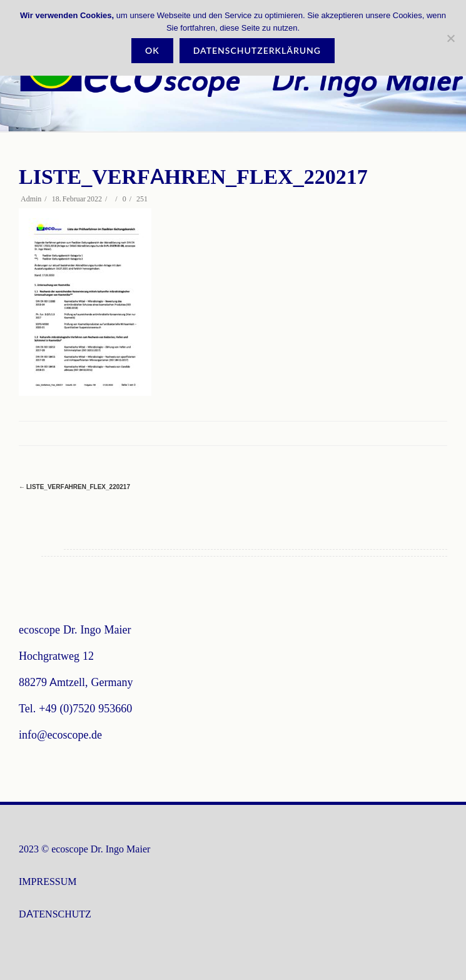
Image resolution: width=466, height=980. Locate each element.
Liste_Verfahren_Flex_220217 (74, 487)
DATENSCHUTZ (55, 914)
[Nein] (450, 38)
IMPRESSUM (48, 881)
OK (152, 50)
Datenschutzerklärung (257, 50)
